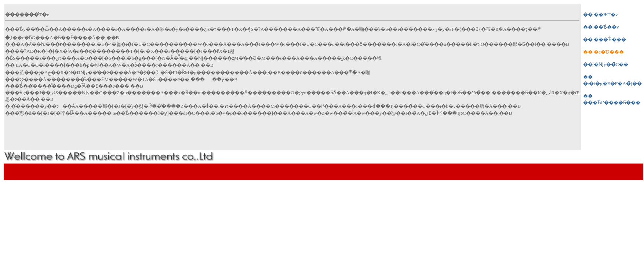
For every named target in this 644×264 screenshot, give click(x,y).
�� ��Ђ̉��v (601, 27)
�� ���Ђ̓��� (605, 39)
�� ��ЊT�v (601, 14)
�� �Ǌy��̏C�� (606, 64)
